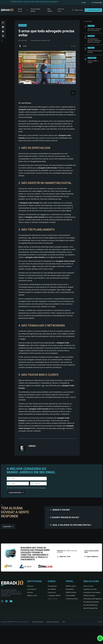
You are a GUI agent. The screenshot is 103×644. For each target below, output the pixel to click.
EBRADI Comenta (71, 594)
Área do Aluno (91, 583)
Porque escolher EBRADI (36, 10)
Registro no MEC (32, 597)
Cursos (52, 583)
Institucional (35, 583)
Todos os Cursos (53, 600)
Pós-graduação (52, 588)
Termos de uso (42, 488)
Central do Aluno (61, 10)
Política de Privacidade (38, 623)
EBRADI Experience (89, 597)
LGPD (64, 623)
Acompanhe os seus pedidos (92, 594)
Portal (70, 583)
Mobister (100, 623)
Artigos (23, 25)
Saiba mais (60, 552)
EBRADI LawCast (71, 588)
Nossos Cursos (20, 10)
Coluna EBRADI (70, 597)
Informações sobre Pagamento (93, 600)
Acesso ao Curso (88, 588)
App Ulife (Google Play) (90, 610)
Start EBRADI (52, 591)
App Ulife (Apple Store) (90, 606)
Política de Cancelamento (53, 623)
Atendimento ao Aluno (90, 591)
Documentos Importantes (91, 603)
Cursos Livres (52, 594)
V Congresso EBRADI (54, 597)
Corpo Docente (32, 591)
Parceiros (30, 594)
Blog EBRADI (50, 10)
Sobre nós (30, 588)
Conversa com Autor (72, 600)
